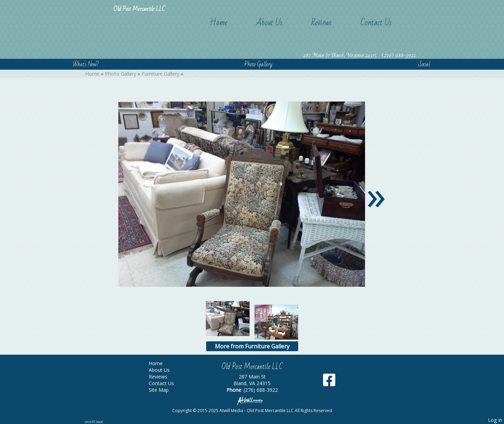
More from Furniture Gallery (252, 346)
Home (218, 23)
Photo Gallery (258, 64)
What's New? (86, 64)
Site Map (164, 390)
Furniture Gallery (160, 74)
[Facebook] (329, 383)
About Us (269, 23)
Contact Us (376, 23)
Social (424, 64)
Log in (495, 420)
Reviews (321, 23)
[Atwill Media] (252, 400)
